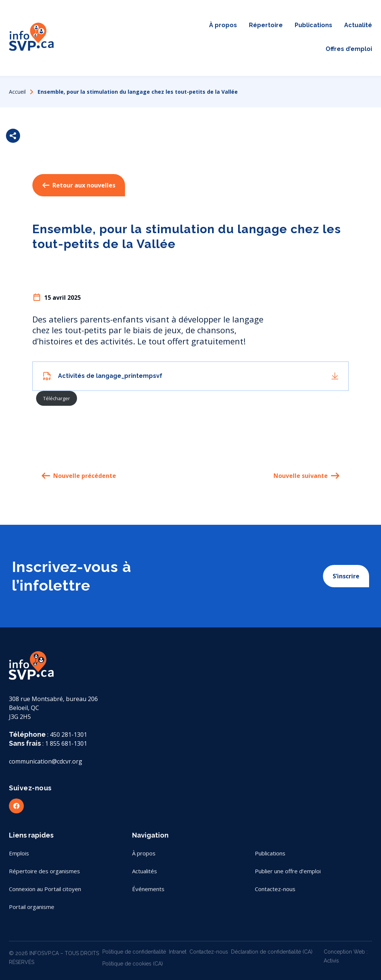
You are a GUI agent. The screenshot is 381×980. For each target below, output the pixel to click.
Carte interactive (182, 19)
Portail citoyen (182, 31)
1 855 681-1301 (66, 743)
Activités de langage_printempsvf (110, 376)
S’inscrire (346, 576)
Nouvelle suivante (307, 476)
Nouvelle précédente (79, 476)
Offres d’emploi (349, 49)
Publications (313, 25)
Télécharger (57, 398)
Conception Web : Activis (346, 956)
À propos (223, 25)
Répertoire (266, 25)
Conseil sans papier (182, 43)
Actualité (358, 25)
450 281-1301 (68, 735)
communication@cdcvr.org (46, 761)
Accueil (17, 92)
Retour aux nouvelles (79, 185)
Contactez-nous (182, 55)
